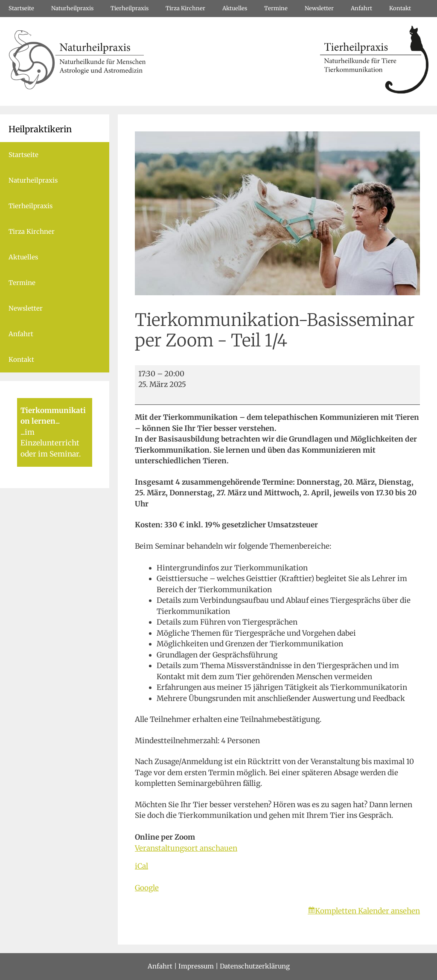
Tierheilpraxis (130, 8)
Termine (276, 8)
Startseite (21, 8)
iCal (141, 866)
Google (147, 888)
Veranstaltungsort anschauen (186, 848)
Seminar (64, 454)
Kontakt (400, 8)
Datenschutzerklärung (255, 966)
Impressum (196, 966)
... (58, 421)
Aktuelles (235, 8)
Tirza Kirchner (185, 8)
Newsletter (319, 8)
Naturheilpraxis (72, 8)
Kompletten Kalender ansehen (367, 911)
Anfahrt (361, 8)
